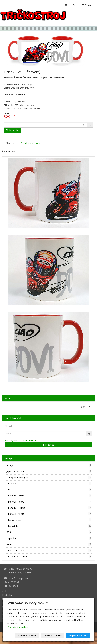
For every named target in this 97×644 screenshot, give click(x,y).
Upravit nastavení (27, 636)
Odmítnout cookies (53, 636)
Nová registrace (12, 440)
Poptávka (7, 595)
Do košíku (13, 130)
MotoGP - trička (50, 514)
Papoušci (49, 538)
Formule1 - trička (50, 508)
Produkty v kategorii (30, 143)
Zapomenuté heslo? (31, 440)
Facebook (13, 586)
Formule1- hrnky (50, 496)
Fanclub (50, 483)
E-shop (6, 591)
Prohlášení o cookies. (18, 627)
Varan (49, 544)
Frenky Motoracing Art (49, 477)
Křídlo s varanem (50, 550)
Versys (49, 465)
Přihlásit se (49, 445)
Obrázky (10, 143)
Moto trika (50, 526)
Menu (86, 5)
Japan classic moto (49, 471)
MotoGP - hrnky (50, 502)
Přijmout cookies (78, 636)
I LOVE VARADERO (50, 556)
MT (50, 490)
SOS (49, 532)
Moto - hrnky (50, 520)
